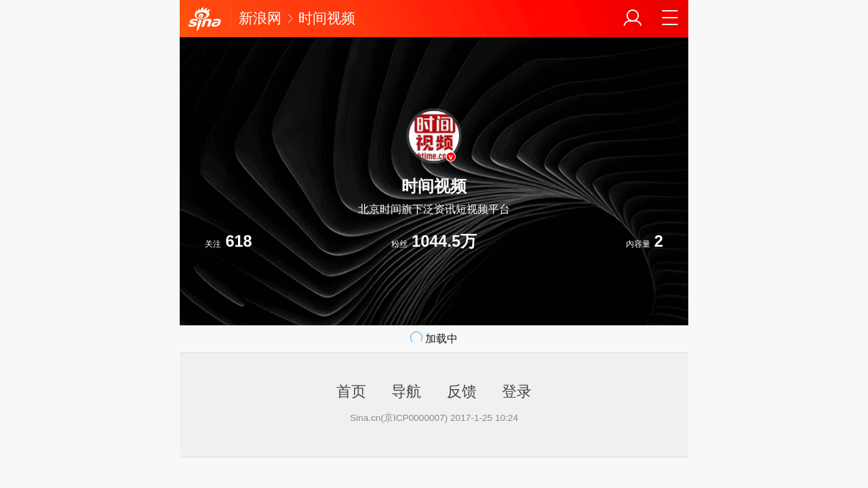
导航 (406, 391)
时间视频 (327, 18)
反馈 (462, 391)
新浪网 (260, 18)
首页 (351, 391)
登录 (517, 391)
